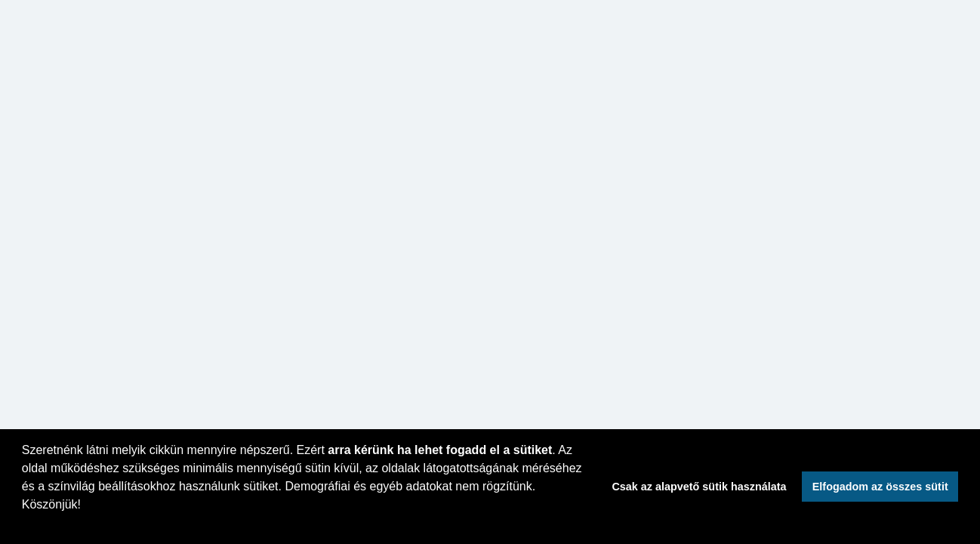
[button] (24, 524)
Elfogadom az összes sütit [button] (880, 487)
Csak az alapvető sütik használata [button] (699, 487)
